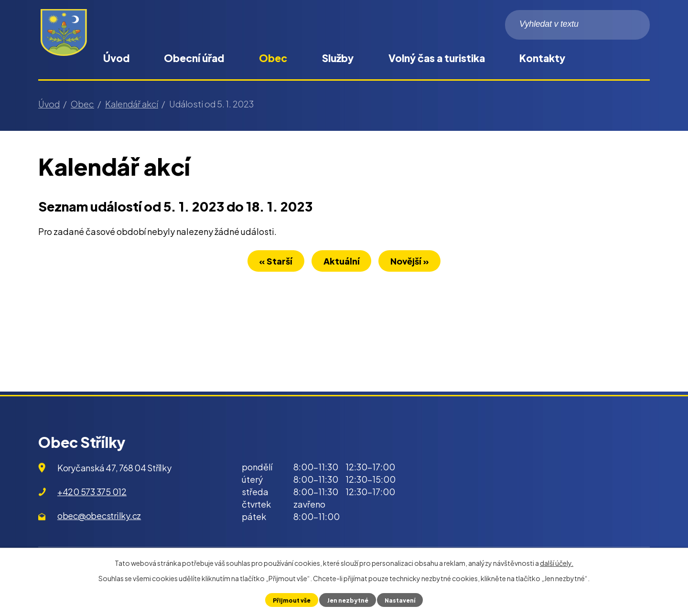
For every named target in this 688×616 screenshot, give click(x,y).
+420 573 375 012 (92, 492)
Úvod (116, 58)
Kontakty (542, 58)
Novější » (415, 262)
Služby (338, 58)
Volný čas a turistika (437, 58)
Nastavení (401, 600)
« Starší (271, 262)
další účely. (557, 563)
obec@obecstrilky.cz (99, 515)
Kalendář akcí (132, 104)
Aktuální (342, 262)
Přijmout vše (290, 600)
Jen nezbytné (347, 600)
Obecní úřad (194, 58)
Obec (273, 58)
